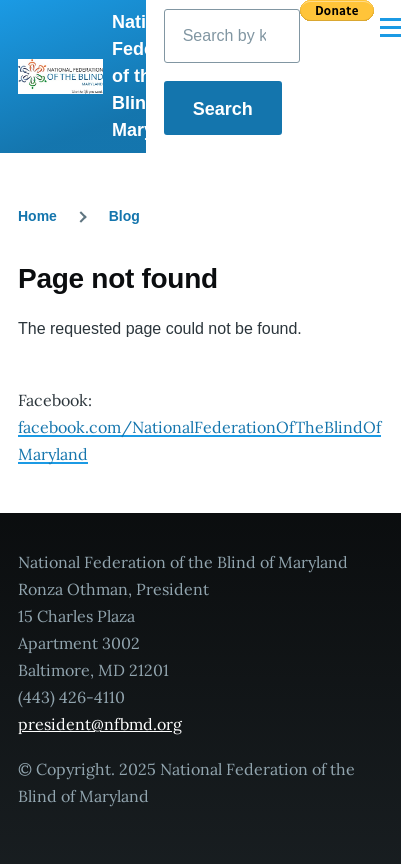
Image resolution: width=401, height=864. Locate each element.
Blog (124, 216)
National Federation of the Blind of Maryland (158, 76)
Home (37, 216)
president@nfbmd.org (100, 724)
